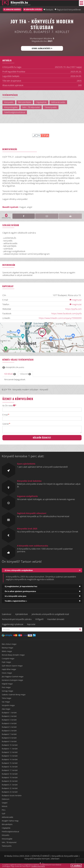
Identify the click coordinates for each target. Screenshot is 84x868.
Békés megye (7, 651)
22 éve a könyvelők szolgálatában (19, 570)
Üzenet (6, 424)
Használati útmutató (56, 619)
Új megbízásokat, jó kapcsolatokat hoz (21, 586)
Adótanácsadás (7, 817)
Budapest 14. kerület (10, 759)
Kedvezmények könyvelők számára (17, 619)
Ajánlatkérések (22, 614)
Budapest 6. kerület (9, 731)
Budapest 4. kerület (9, 723)
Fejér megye (6, 662)
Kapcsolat (31, 624)
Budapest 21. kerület (10, 785)
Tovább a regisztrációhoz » (16, 601)
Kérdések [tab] (10, 374)
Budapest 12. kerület (10, 752)
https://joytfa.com (73, 309)
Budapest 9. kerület (9, 741)
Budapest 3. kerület (9, 720)
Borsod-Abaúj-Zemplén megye (13, 655)
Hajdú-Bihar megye (9, 669)
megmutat (76, 300)
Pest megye (6, 687)
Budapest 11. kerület (10, 749)
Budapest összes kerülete (12, 795)
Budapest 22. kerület (10, 788)
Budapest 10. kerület (10, 745)
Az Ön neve (9, 406)
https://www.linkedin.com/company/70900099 (60, 318)
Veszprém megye (8, 705)
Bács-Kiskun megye (9, 644)
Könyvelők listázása (34, 9)
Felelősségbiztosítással (10, 832)
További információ (38, 866)
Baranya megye (7, 648)
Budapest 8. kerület (9, 738)
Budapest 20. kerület (10, 781)
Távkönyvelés (7, 846)
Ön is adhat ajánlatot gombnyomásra (20, 591)
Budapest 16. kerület (10, 767)
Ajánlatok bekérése (13, 9)
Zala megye (6, 709)
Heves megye (7, 673)
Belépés (50, 9)
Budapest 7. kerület (9, 734)
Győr (4, 814)
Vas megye (6, 702)
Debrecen (6, 799)
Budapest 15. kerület (10, 763)
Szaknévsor (7, 614)
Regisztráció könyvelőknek (69, 9)
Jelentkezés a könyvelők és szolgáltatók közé (50, 614)
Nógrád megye (7, 684)
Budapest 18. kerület (10, 774)
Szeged (5, 803)
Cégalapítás (6, 828)
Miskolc (5, 806)
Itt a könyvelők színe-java (15, 596)
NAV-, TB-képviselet (9, 842)
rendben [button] (76, 866)
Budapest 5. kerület (9, 727)
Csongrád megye (8, 658)
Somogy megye (7, 691)
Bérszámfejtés (7, 824)
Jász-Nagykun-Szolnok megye (13, 677)
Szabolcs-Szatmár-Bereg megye (14, 695)
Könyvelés (6, 835)
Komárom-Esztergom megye (12, 680)
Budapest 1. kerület (9, 713)
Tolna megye (7, 698)
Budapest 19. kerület (10, 777)
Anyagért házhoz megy (10, 821)
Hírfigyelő (39, 619)
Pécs (4, 810)
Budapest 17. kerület (10, 770)
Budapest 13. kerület (10, 756)
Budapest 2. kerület (9, 716)
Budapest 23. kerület (10, 792)
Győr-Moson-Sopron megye (12, 666)
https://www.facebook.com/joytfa (66, 313)
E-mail (5, 415)
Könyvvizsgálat (7, 839)
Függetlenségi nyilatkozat (13, 624)
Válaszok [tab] (25, 374)
